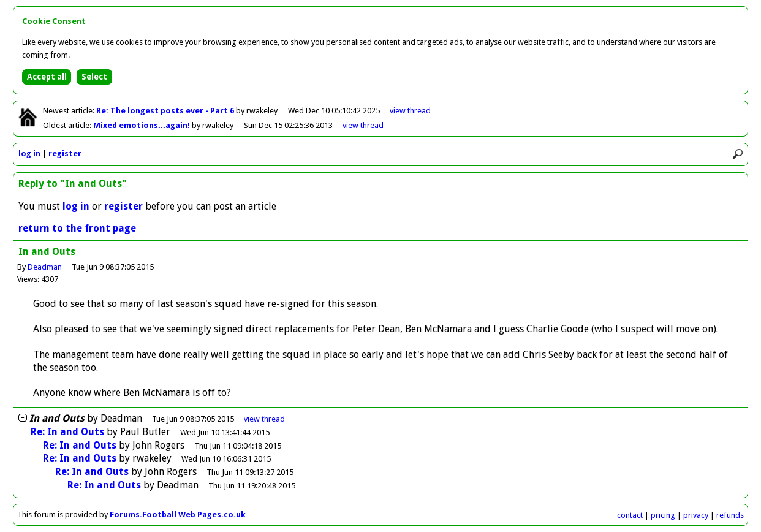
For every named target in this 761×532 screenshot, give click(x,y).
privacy (696, 515)
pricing (663, 515)
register (65, 154)
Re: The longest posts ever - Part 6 (166, 111)
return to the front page (77, 228)
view (410, 111)
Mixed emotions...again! (142, 125)
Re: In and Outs (67, 432)
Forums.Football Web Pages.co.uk (178, 515)
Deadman (45, 267)
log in (29, 154)
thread (264, 419)
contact (630, 515)
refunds (730, 515)
